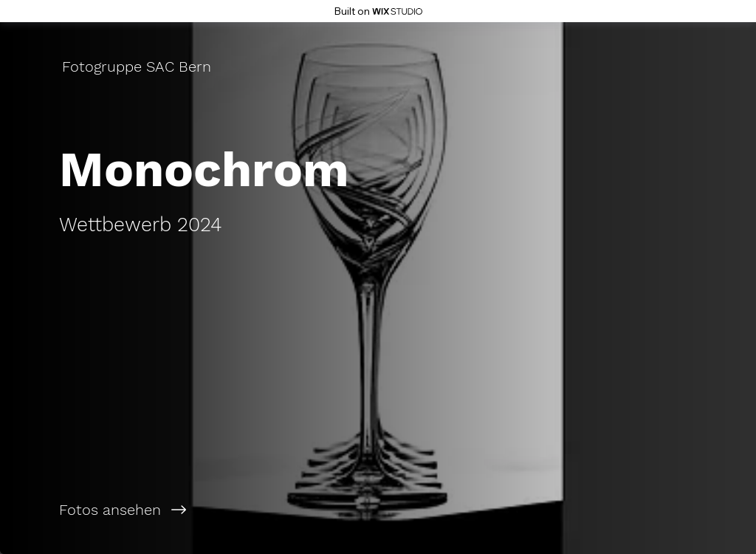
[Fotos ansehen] (189, 510)
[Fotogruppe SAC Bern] (138, 66)
